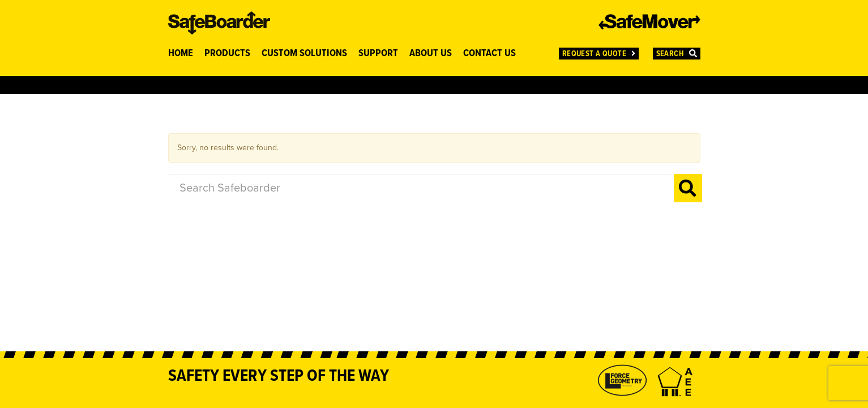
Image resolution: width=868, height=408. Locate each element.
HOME (181, 54)
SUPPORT (378, 54)
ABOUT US (431, 54)
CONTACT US (489, 54)
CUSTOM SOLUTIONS (304, 54)
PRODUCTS (227, 54)
